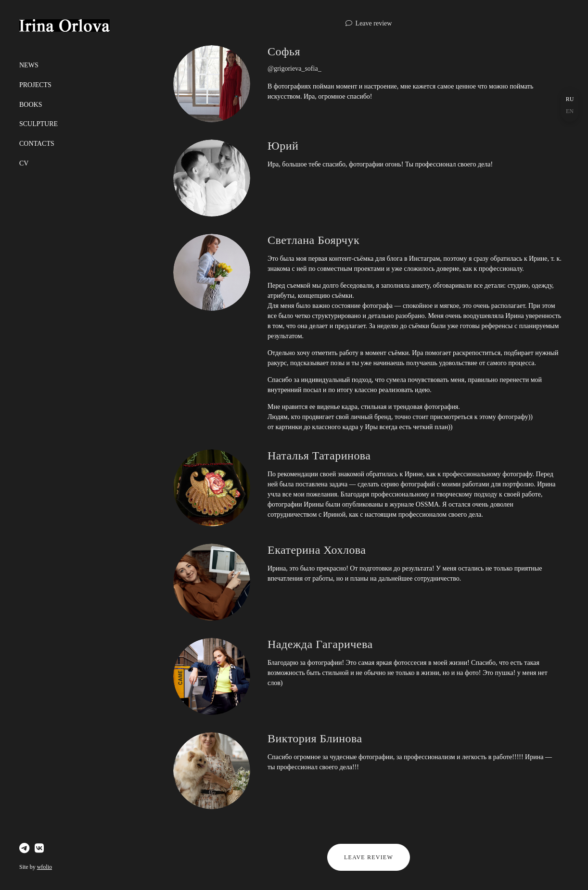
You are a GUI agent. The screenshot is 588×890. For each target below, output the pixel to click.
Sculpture (38, 124)
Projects (35, 85)
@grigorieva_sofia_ (294, 69)
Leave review (374, 23)
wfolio (45, 867)
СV (24, 163)
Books (31, 105)
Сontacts (37, 144)
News (29, 65)
